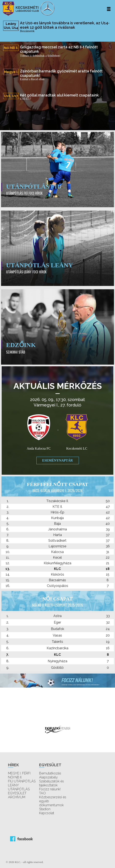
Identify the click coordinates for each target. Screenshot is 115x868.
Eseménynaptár (58, 460)
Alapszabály (48, 777)
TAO (42, 793)
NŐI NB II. (15, 777)
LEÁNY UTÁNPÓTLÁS (19, 787)
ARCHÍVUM (17, 797)
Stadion (45, 809)
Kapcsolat (47, 813)
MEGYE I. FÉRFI (19, 773)
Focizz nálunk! (50, 789)
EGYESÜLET (17, 793)
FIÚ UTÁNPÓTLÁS (22, 781)
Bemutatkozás (50, 773)
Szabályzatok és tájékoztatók (52, 783)
